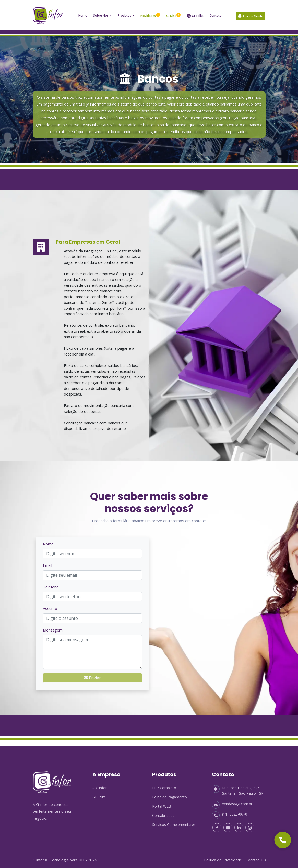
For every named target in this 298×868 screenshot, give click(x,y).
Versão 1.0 (256, 858)
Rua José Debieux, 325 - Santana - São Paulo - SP (238, 789)
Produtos (125, 14)
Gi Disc (173, 14)
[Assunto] (92, 616)
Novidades (150, 14)
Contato (216, 14)
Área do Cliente (251, 14)
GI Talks (195, 14)
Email (47, 563)
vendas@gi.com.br (232, 802)
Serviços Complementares (174, 823)
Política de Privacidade (221, 858)
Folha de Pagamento (170, 795)
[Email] (92, 573)
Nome (48, 542)
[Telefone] (92, 595)
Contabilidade (163, 814)
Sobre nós (101, 14)
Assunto (50, 607)
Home (83, 14)
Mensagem (53, 628)
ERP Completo (164, 786)
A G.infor (100, 786)
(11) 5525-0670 (230, 812)
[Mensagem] (92, 650)
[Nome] (92, 552)
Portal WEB (162, 804)
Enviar (92, 676)
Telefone (51, 585)
